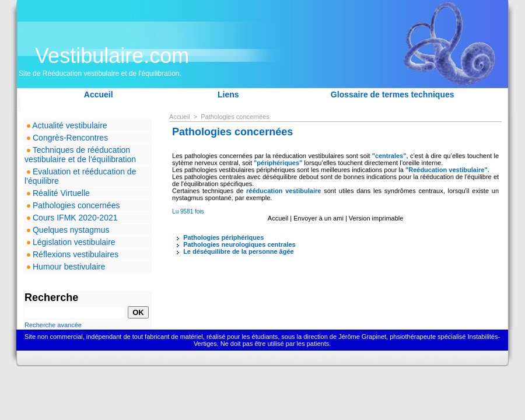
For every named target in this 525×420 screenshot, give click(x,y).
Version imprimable (376, 218)
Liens (228, 94)
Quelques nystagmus (67, 230)
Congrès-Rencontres (66, 138)
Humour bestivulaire (65, 267)
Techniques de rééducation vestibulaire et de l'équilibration (80, 155)
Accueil (99, 94)
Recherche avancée (53, 325)
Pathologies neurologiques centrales (234, 244)
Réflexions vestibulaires (71, 254)
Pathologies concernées (72, 205)
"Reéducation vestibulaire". (447, 170)
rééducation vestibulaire (283, 191)
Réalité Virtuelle (57, 193)
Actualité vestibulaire (66, 125)
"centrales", (391, 156)
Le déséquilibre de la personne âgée (233, 251)
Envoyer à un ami (318, 218)
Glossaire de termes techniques (393, 94)
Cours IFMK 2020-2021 (71, 218)
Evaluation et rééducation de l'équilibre (80, 176)
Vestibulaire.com (112, 56)
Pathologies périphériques (218, 237)
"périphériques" (279, 163)
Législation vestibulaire (70, 242)
